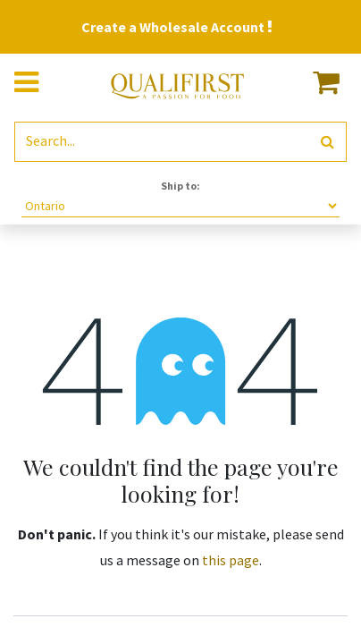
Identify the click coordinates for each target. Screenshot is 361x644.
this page (231, 560)
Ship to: (180, 186)
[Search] (327, 142)
